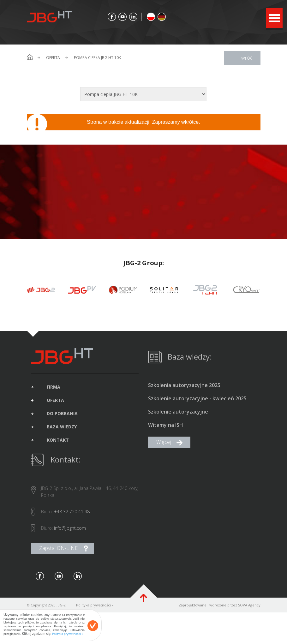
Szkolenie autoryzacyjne (178, 414)
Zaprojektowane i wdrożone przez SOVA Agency (220, 607)
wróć (247, 58)
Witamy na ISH (166, 427)
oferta (55, 402)
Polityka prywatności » (95, 607)
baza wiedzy (62, 429)
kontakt (58, 442)
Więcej (164, 444)
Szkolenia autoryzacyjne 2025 (184, 387)
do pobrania (62, 415)
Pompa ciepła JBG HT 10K (97, 58)
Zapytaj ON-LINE (58, 550)
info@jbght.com (70, 530)
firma (54, 389)
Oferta (53, 58)
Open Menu (274, 18)
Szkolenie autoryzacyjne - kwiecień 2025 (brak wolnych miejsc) (197, 401)
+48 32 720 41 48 (72, 513)
